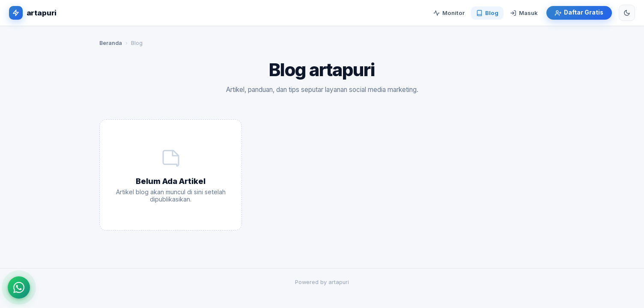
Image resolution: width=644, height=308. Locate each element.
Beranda (111, 43)
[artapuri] (33, 13)
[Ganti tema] (627, 13)
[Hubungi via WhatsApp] (19, 287)
